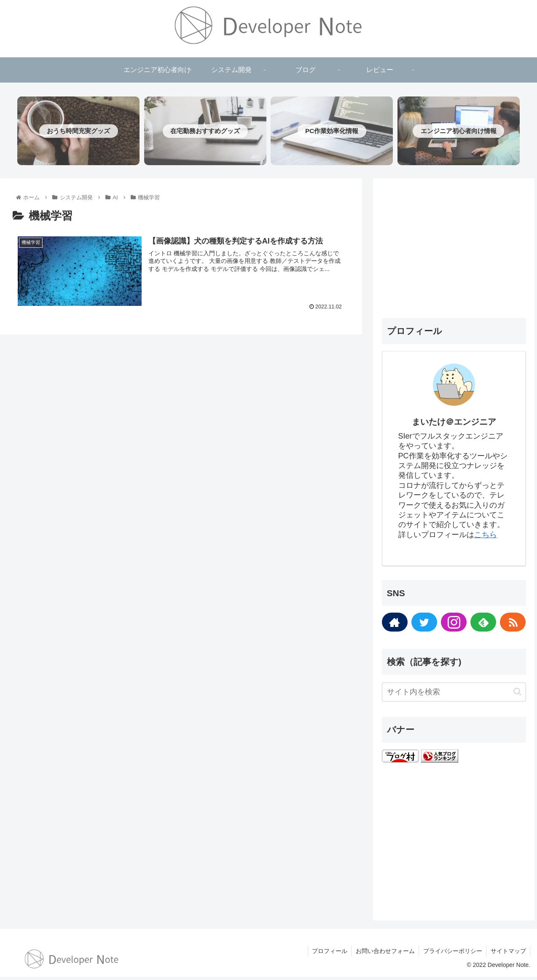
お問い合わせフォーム (384, 954)
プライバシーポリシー (452, 954)
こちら (486, 537)
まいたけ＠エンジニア (454, 425)
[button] (517, 695)
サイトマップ (508, 954)
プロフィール (328, 954)
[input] (454, 695)
